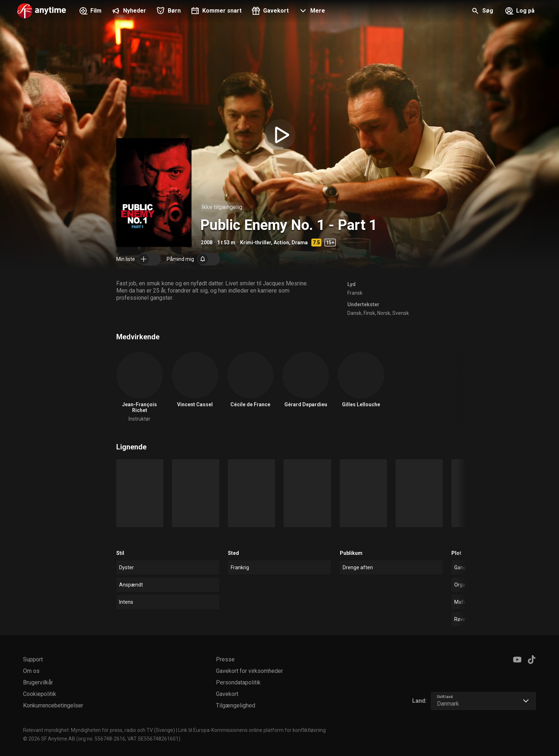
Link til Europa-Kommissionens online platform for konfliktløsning (252, 730)
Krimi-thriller (256, 243)
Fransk (355, 293)
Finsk (369, 313)
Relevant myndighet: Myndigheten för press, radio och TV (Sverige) (99, 730)
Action (281, 243)
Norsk (384, 313)
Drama (300, 243)
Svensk (401, 313)
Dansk (354, 313)
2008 (207, 243)
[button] (311, 12)
